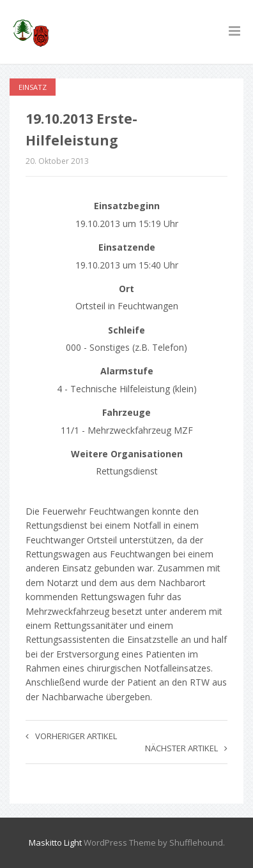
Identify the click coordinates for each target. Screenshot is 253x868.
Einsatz (33, 87)
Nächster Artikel (186, 748)
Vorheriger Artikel (71, 736)
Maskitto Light (55, 842)
